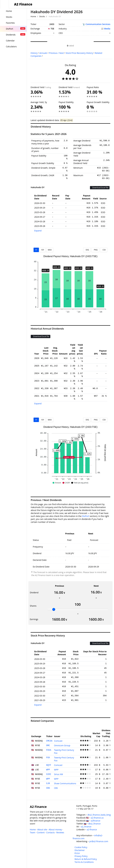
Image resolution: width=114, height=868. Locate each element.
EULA (77, 853)
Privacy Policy (81, 856)
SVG (87, 250)
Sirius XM (58, 774)
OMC (48, 745)
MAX (50, 250)
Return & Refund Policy (86, 859)
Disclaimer (80, 850)
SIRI (49, 774)
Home (33, 16)
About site (42, 830)
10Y (42, 250)
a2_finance (86, 827)
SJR (48, 783)
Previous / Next (56, 53)
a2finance (96, 821)
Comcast (58, 741)
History (34, 53)
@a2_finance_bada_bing (99, 815)
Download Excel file (100, 188)
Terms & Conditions (84, 862)
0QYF (49, 765)
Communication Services (98, 24)
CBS (48, 788)
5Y (36, 250)
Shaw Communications (65, 783)
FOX (48, 758)
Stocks (42, 16)
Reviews (60, 832)
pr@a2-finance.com (99, 841)
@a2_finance (94, 824)
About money (55, 830)
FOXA (49, 750)
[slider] (54, 609)
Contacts (50, 832)
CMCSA (49, 741)
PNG (95, 250)
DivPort (85, 516)
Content (41, 832)
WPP (48, 770)
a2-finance (92, 830)
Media (107, 29)
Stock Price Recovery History (79, 53)
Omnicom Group (62, 745)
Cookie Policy (81, 847)
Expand (38, 231)
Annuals (43, 53)
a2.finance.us (97, 818)
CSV (104, 250)
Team (33, 832)
